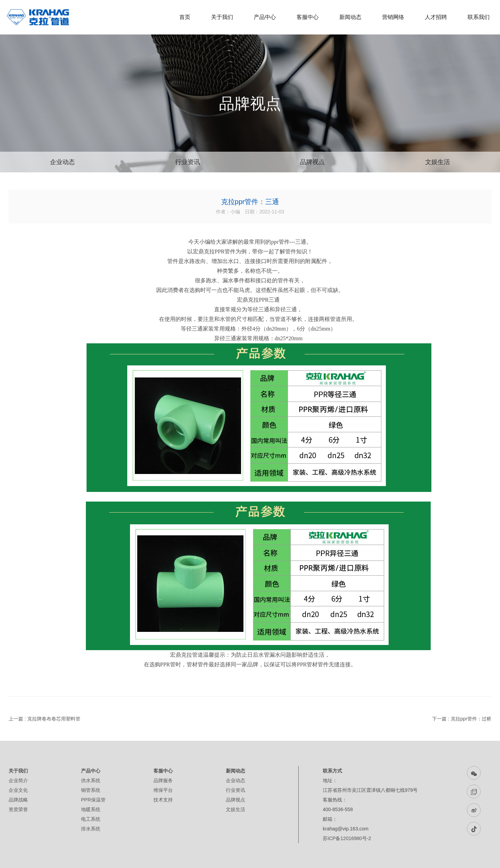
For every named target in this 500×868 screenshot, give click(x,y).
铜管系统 (91, 790)
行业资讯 (188, 162)
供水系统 (91, 780)
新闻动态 (350, 17)
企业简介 (18, 780)
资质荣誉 (18, 809)
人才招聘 (436, 17)
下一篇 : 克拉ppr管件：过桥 (462, 719)
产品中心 (265, 17)
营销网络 (393, 17)
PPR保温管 (93, 800)
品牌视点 (312, 162)
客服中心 (308, 17)
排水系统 (91, 829)
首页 (185, 17)
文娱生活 (438, 162)
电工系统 (91, 819)
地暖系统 (91, 809)
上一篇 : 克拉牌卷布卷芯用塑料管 (44, 719)
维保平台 (163, 790)
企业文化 (18, 790)
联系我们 (479, 17)
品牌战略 (18, 800)
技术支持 (163, 800)
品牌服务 (163, 780)
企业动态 (62, 162)
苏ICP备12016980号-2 (347, 838)
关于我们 (222, 17)
